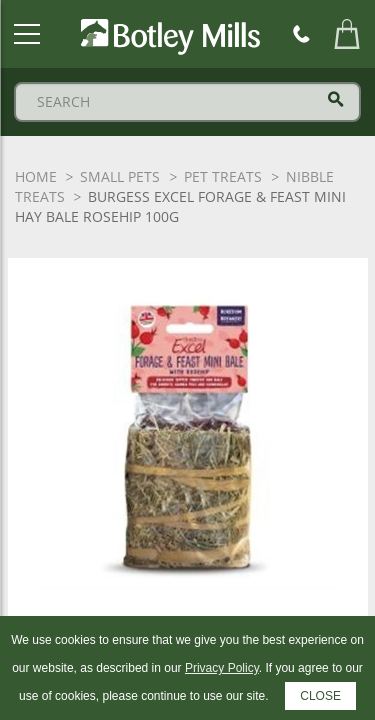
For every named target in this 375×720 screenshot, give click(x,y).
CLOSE (320, 696)
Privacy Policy (222, 668)
